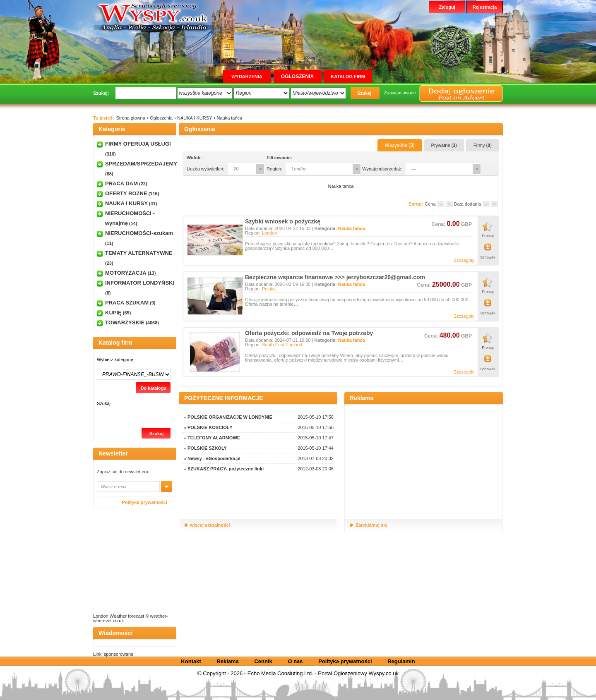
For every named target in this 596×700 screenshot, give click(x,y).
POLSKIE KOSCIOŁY (210, 427)
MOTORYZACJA (126, 273)
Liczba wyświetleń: (205, 169)
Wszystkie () (400, 145)
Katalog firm (348, 77)
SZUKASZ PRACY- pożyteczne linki (226, 469)
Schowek (488, 257)
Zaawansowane (400, 93)
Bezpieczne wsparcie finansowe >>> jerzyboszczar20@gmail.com (335, 277)
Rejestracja (485, 7)
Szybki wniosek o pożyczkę (283, 221)
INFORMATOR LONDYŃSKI (140, 283)
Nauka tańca (352, 228)
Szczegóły (464, 260)
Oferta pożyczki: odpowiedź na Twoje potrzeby (309, 333)
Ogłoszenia (297, 77)
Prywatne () (444, 145)
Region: (274, 169)
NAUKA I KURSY (195, 118)
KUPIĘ (113, 313)
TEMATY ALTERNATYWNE (139, 253)
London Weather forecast (119, 616)
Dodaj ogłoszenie (460, 93)
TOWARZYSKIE (125, 322)
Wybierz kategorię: (116, 360)
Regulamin (401, 661)
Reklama (227, 661)
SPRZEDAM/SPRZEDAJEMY (141, 164)
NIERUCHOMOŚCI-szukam (139, 233)
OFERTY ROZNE (126, 193)
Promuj (488, 236)
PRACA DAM (121, 183)
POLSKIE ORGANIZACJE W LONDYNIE (230, 417)
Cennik (263, 661)
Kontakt (191, 661)
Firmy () (483, 145)
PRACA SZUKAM (127, 303)
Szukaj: (101, 93)
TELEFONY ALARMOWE (214, 438)
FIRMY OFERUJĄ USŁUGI (138, 144)
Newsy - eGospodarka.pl (214, 458)
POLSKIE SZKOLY (207, 448)
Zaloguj (447, 7)
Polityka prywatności (145, 502)
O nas (295, 661)
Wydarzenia (247, 77)
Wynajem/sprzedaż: (382, 169)
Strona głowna (131, 118)
